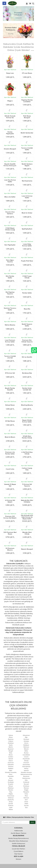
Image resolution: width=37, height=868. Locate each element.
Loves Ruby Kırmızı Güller (27, 245)
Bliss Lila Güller (10, 197)
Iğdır (11, 770)
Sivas (26, 802)
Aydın (11, 745)
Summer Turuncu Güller (10, 309)
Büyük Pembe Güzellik (10, 389)
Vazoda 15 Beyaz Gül (10, 485)
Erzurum (26, 763)
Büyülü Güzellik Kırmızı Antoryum (10, 165)
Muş (11, 792)
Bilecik (26, 749)
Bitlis (26, 751)
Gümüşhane (26, 767)
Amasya (26, 739)
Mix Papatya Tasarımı (10, 293)
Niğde (11, 794)
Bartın (11, 747)
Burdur (26, 753)
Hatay (26, 768)
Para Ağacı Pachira (10, 261)
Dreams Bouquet (10, 149)
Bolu (11, 753)
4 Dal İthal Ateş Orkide (27, 453)
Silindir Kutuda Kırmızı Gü (10, 117)
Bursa (11, 755)
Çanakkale (26, 755)
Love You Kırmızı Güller (10, 181)
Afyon (11, 737)
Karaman (26, 776)
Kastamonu (26, 778)
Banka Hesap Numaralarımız (18, 838)
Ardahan (11, 743)
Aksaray (11, 739)
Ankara (11, 741)
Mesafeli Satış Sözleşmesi (19, 841)
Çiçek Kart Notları (18, 849)
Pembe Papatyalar (10, 133)
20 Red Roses (10, 421)
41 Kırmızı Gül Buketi (10, 501)
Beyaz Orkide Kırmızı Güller (27, 421)
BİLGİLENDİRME (19, 836)
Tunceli (26, 806)
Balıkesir (26, 745)
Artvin (26, 743)
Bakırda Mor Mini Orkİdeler (27, 501)
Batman (26, 747)
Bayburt (11, 749)
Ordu (26, 794)
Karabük (11, 776)
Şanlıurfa (11, 800)
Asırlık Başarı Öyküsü (19, 833)
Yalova (11, 809)
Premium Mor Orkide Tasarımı (27, 341)
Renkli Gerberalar (27, 133)
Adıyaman (26, 735)
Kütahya (26, 786)
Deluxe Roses (10, 405)
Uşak (11, 807)
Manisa (26, 788)
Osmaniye (11, 796)
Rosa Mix (27, 309)
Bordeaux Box (27, 373)
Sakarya (11, 798)
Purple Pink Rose (27, 261)
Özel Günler (18, 854)
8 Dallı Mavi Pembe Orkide (27, 437)
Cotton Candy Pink (27, 469)
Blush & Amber (27, 213)
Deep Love (10, 73)
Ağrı (26, 737)
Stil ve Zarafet (27, 357)
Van (26, 807)
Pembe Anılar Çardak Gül (27, 389)
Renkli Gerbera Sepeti (27, 165)
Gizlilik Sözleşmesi (19, 843)
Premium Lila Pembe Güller (10, 453)
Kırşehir (11, 784)
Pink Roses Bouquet (27, 117)
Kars (11, 778)
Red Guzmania (27, 181)
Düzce (11, 761)
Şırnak (11, 804)
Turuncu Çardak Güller (27, 149)
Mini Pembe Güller (10, 277)
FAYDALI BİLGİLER (18, 846)
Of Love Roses (27, 73)
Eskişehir (11, 765)
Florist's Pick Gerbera (10, 213)
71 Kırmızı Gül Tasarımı (27, 485)
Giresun (11, 767)
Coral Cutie (10, 469)
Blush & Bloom (10, 437)
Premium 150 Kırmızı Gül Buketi (10, 517)
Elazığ (26, 761)
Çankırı (11, 757)
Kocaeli (26, 784)
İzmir (11, 774)
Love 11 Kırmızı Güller (27, 197)
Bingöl (11, 751)
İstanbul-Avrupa (26, 772)
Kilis (26, 780)
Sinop (11, 802)
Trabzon (11, 806)
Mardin (11, 790)
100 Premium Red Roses (10, 533)
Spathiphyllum (27, 229)
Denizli (11, 759)
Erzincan (11, 763)
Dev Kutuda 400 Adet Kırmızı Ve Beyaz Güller (27, 517)
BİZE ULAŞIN (18, 856)
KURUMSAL (19, 828)
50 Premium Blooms (10, 549)
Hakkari (11, 768)
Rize (26, 796)
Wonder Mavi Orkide (27, 533)
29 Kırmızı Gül (10, 373)
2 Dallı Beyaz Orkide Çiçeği (10, 229)
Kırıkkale (11, 782)
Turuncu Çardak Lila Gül (10, 357)
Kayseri (11, 780)
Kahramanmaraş (26, 774)
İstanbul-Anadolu (11, 772)
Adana (11, 735)
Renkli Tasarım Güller (27, 325)
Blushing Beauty (27, 405)
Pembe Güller (27, 293)
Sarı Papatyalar (10, 245)
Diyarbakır (26, 759)
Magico (10, 101)
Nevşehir (26, 792)
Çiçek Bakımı (18, 851)
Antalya (26, 741)
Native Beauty (10, 325)
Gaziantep (26, 765)
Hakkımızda (18, 831)
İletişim (19, 859)
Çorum (26, 757)
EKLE (32, 822)
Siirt (26, 800)
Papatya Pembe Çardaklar (27, 101)
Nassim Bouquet (27, 549)
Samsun (26, 798)
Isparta (26, 770)
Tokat (26, 804)
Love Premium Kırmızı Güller (10, 341)
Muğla (26, 790)
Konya (11, 786)
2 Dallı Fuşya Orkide (27, 277)
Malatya (11, 788)
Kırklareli (26, 782)
